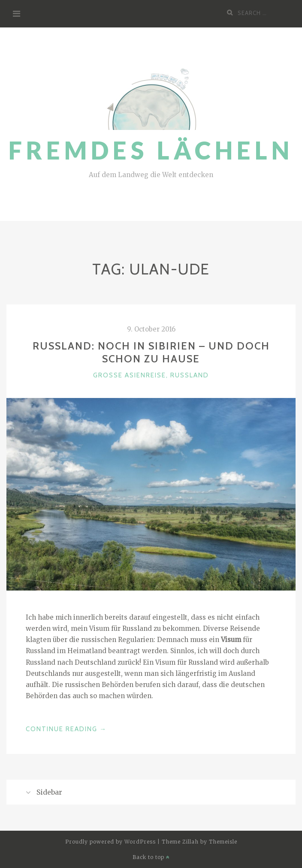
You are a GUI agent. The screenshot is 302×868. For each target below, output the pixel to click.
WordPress (140, 842)
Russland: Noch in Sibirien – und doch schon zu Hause (151, 352)
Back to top (151, 857)
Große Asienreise (130, 375)
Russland (190, 375)
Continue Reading (66, 729)
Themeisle (223, 842)
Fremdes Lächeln (151, 150)
